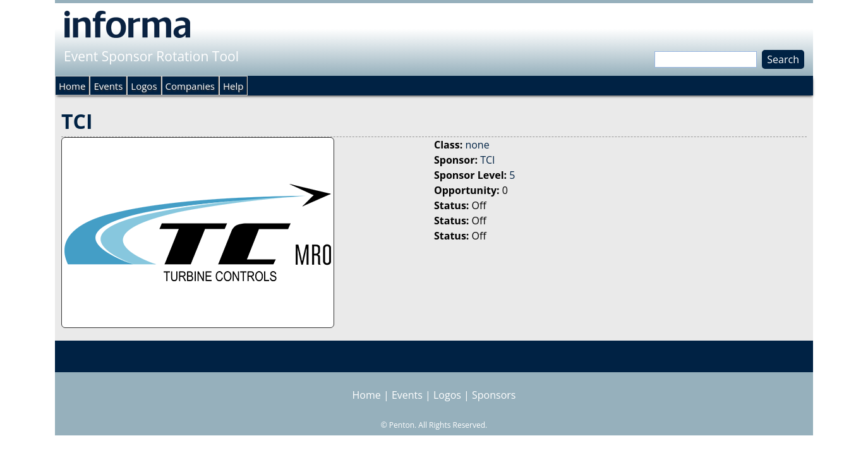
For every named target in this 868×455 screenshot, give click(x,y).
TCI (487, 160)
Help (233, 86)
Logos (144, 86)
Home (72, 86)
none (477, 145)
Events (108, 86)
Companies (190, 86)
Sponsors (494, 395)
